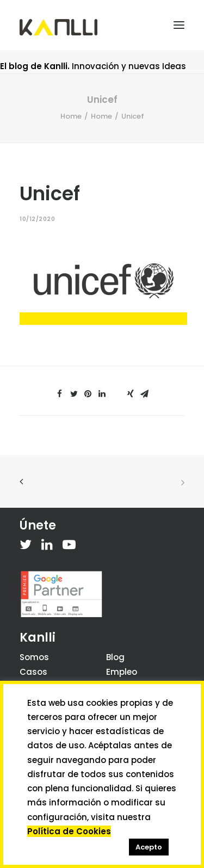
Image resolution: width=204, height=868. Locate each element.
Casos (33, 672)
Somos (34, 657)
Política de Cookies (69, 831)
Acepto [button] (149, 847)
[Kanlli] (58, 27)
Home (71, 116)
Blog (115, 657)
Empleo (122, 672)
